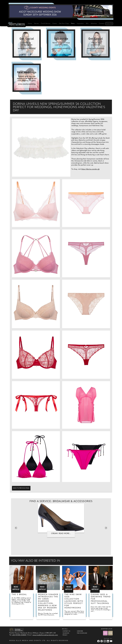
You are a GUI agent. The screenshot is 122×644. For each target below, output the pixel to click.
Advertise (94, 24)
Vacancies (66, 633)
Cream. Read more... (61, 534)
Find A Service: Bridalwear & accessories (61, 501)
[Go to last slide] (16, 528)
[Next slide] (106, 528)
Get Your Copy (64, 24)
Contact (102, 24)
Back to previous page (21, 488)
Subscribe (109, 24)
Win (87, 24)
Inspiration (80, 24)
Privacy (65, 635)
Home (30, 24)
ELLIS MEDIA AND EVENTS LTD (31, 641)
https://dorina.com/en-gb (90, 169)
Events (55, 24)
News (73, 24)
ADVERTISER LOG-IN (107, 629)
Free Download (82, 633)
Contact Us (66, 631)
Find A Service (46, 24)
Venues (36, 24)
